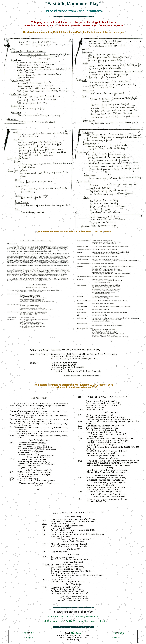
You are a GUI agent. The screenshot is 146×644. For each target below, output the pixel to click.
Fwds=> (116, 638)
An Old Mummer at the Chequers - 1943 (85, 621)
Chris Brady (76, 633)
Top (32, 633)
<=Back (30, 638)
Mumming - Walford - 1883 (60, 616)
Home (25, 633)
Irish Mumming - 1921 (53, 621)
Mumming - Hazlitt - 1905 (88, 616)
